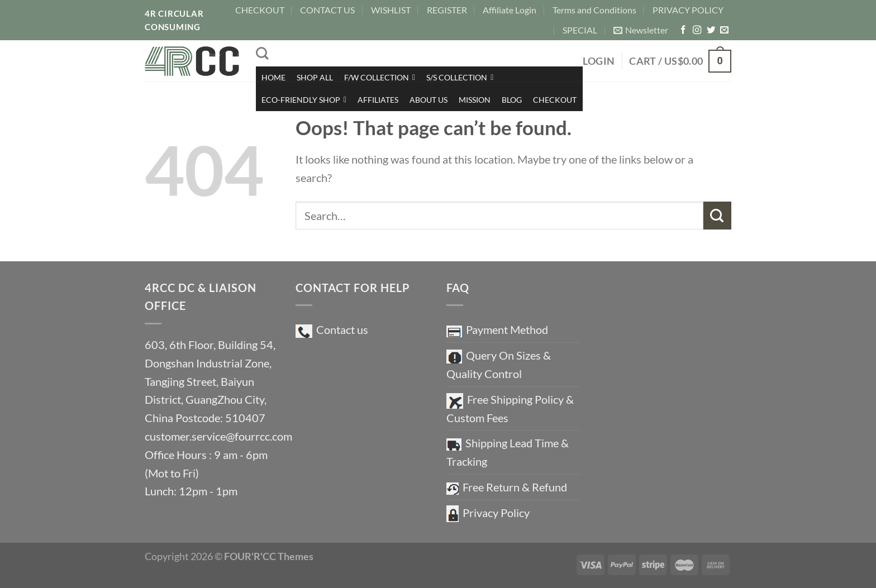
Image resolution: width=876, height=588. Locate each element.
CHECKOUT (260, 10)
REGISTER (447, 10)
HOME (273, 77)
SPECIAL (580, 30)
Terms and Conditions (594, 10)
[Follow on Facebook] (683, 30)
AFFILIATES (378, 100)
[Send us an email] (724, 30)
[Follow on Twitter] (711, 30)
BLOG (512, 100)
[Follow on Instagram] (697, 30)
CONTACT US (327, 10)
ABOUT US (429, 100)
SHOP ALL (315, 77)
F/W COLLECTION (380, 77)
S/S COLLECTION (460, 77)
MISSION (475, 100)
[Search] (262, 53)
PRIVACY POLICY (688, 10)
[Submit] (717, 216)
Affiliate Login (510, 10)
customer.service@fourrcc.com (218, 436)
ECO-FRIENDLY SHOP (304, 100)
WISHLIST (391, 10)
